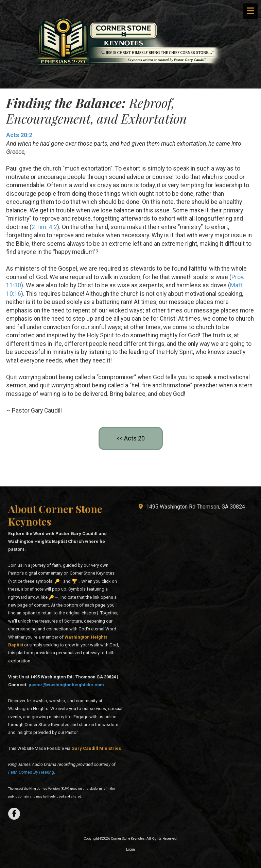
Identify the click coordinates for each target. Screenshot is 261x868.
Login (130, 849)
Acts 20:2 (19, 135)
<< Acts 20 (131, 438)
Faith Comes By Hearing (31, 772)
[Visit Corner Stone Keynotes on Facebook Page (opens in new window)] (14, 814)
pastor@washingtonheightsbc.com (66, 685)
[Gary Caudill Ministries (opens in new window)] (96, 748)
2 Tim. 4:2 (44, 227)
